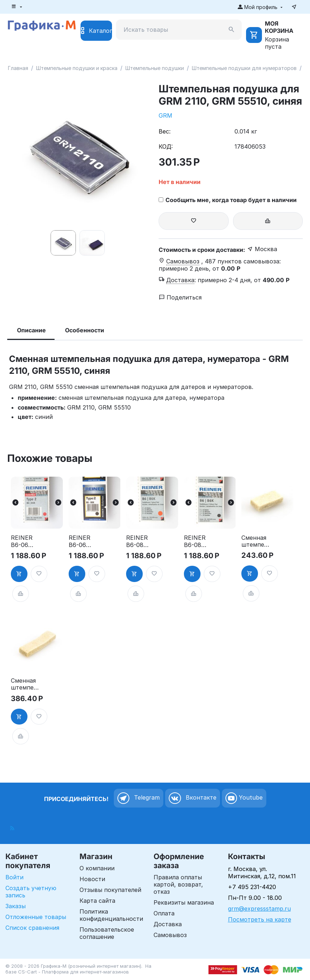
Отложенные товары (36, 917)
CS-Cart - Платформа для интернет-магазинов (74, 972)
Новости (92, 879)
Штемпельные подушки (155, 68)
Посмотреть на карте (260, 919)
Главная (18, 68)
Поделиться (180, 297)
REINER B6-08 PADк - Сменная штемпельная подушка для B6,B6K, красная (141, 541)
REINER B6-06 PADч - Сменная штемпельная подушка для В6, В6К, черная (83, 541)
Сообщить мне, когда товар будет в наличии (228, 200)
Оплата (164, 913)
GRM (165, 115)
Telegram (139, 798)
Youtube (244, 798)
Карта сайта (97, 901)
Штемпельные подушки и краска (77, 68)
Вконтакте (193, 798)
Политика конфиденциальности (111, 915)
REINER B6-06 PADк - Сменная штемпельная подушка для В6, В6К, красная (25, 541)
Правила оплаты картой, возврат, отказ (178, 884)
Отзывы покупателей (110, 890)
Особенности (85, 330)
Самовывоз (170, 935)
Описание (31, 330)
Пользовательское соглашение (107, 933)
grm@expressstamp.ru (259, 909)
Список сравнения (32, 928)
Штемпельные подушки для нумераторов (244, 68)
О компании (97, 868)
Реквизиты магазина (184, 902)
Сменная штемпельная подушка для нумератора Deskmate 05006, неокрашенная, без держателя (256, 541)
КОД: (166, 146)
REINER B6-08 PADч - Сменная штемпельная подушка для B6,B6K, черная (199, 541)
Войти (14, 877)
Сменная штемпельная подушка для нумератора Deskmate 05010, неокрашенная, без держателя (25, 684)
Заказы (16, 906)
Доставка (168, 924)
